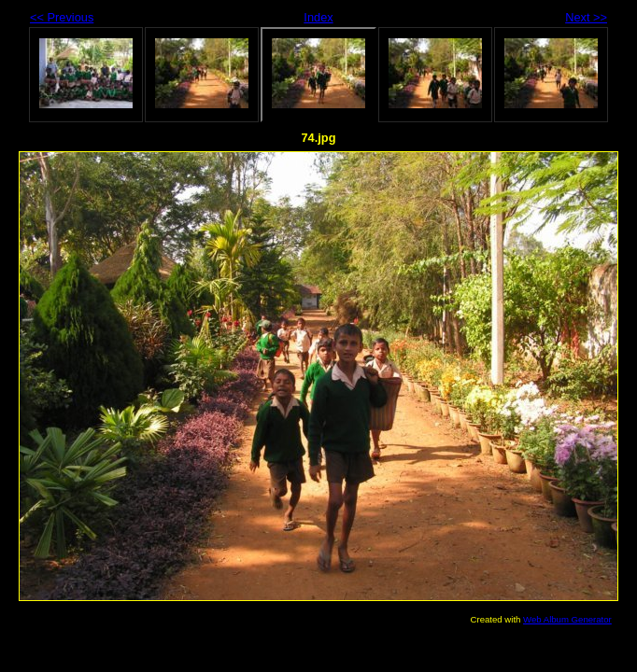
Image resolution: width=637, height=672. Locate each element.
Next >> (586, 17)
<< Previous (62, 17)
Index (318, 17)
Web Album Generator (567, 619)
